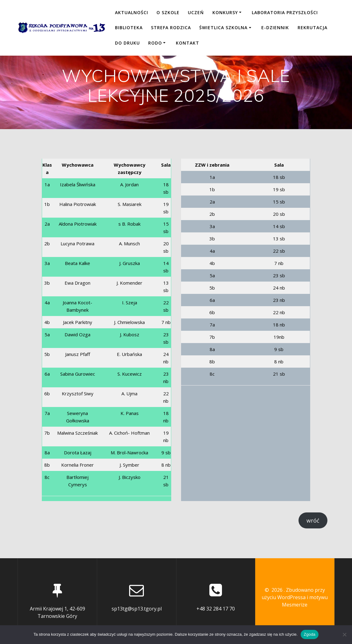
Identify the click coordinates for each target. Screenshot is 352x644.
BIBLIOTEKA (129, 28)
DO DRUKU (127, 43)
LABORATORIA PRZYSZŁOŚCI (285, 12)
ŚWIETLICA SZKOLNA (223, 28)
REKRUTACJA (312, 28)
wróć (313, 520)
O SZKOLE (168, 12)
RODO (155, 43)
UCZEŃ (196, 12)
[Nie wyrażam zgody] (344, 634)
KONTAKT (188, 43)
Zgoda (310, 634)
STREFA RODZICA (171, 28)
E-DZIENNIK (275, 28)
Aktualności (132, 12)
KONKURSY (225, 12)
